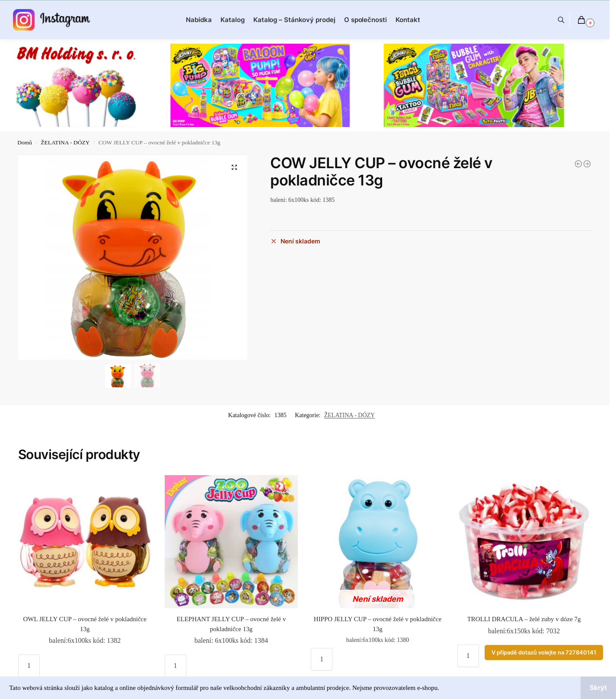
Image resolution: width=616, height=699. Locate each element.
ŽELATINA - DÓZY (65, 142)
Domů (25, 142)
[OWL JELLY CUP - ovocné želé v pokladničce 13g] (587, 164)
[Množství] (29, 666)
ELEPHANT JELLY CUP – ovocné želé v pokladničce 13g (231, 624)
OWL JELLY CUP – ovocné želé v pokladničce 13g (85, 624)
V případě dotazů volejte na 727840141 (544, 653)
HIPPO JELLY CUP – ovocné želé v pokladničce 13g (378, 624)
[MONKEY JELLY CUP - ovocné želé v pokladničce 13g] (578, 164)
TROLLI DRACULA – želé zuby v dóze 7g (524, 619)
